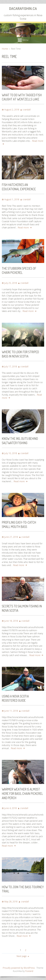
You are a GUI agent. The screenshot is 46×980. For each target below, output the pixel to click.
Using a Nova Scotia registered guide (15, 698)
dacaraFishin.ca (23, 9)
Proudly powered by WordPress (19, 968)
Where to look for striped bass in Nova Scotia (20, 354)
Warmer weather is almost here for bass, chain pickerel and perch (22, 793)
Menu (25, 40)
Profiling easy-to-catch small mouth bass (19, 524)
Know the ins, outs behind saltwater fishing (20, 441)
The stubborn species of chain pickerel (19, 270)
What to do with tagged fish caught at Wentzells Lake (22, 97)
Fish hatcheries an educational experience (19, 187)
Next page (22, 956)
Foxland (29, 971)
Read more (25, 227)
